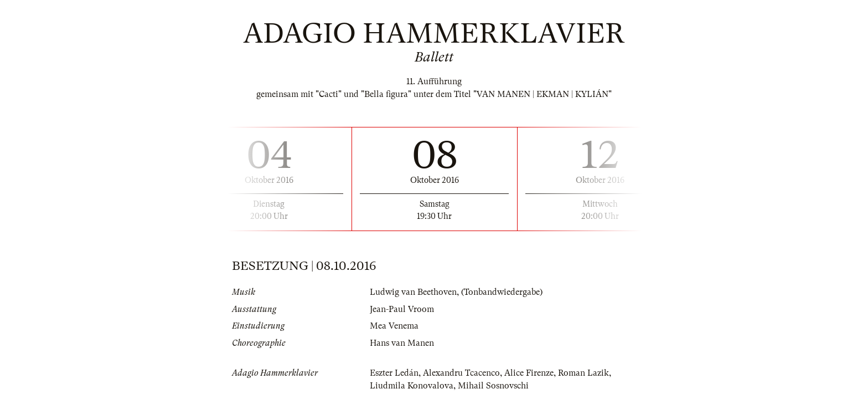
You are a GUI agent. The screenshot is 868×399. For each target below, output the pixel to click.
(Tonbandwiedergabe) (502, 292)
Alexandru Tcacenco (461, 373)
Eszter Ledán (394, 373)
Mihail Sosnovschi (493, 386)
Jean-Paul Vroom (402, 309)
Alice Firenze (529, 373)
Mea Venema (394, 326)
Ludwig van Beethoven (413, 292)
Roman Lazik (583, 373)
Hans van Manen (402, 343)
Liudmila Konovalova (412, 386)
